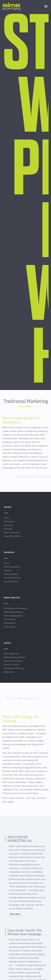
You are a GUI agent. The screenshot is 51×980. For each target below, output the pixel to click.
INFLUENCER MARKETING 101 (20, 839)
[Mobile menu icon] (46, 6)
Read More (15, 914)
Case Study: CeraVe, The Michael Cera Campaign (25, 932)
